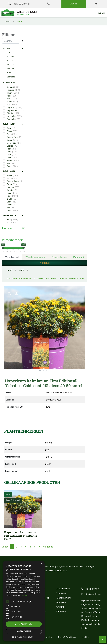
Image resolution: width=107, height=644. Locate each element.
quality (49, 637)
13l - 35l (10, 65)
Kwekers (60, 607)
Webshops (61, 611)
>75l (9, 73)
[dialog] (24, 601)
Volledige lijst (12, 257)
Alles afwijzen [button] (24, 631)
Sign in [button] (74, 4)
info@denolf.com (93, 594)
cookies (85, 637)
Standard (11, 77)
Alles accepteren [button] (24, 624)
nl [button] (96, 4)
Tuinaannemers (63, 598)
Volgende (48, 547)
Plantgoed (79, 257)
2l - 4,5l (10, 57)
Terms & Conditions (67, 637)
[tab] (14, 48)
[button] (10, 327)
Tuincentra (61, 593)
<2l (8, 52)
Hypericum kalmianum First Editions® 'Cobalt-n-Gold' (21, 536)
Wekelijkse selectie (35, 257)
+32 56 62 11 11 (19, 4)
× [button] (41, 564)
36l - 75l (11, 69)
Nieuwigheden (59, 257)
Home (7, 21)
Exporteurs (61, 602)
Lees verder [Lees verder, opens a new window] (26, 596)
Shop (22, 270)
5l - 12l (10, 61)
